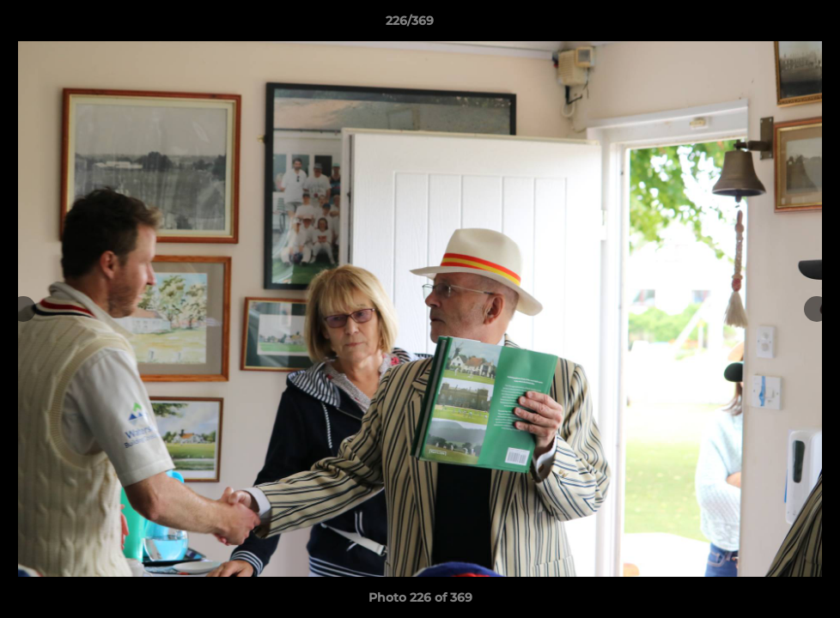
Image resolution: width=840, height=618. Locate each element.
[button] (768, 25)
